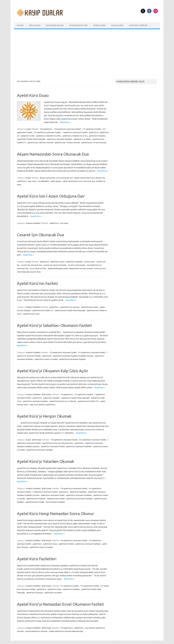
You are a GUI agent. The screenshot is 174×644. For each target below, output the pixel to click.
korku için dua (100, 268)
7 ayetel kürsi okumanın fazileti (75, 132)
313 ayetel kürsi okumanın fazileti (47, 132)
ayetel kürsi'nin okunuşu (70, 307)
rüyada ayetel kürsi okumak (36, 631)
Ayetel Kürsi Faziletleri (37, 559)
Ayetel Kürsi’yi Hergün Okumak (44, 416)
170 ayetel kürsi (46, 129)
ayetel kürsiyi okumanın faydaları (72, 359)
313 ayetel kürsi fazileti (84, 394)
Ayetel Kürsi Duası (33, 95)
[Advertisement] (87, 52)
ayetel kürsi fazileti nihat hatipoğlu (31, 139)
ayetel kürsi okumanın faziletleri (79, 446)
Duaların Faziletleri (78, 25)
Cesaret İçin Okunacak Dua (40, 235)
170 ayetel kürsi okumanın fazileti (67, 129)
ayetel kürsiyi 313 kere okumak (94, 142)
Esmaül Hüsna (99, 25)
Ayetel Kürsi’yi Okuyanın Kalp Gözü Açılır (53, 371)
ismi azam (64, 223)
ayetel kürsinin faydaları (36, 499)
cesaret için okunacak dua (32, 265)
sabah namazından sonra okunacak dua (79, 181)
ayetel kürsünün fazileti (35, 502)
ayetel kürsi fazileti (66, 544)
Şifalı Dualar (35, 25)
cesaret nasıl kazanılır (77, 265)
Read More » (65, 122)
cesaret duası (90, 262)
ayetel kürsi (93, 132)
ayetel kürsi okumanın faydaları (59, 139)
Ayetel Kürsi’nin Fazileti (37, 283)
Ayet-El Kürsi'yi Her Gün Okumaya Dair (58, 443)
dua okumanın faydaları (55, 502)
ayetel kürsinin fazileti (56, 499)
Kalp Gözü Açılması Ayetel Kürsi (43, 405)
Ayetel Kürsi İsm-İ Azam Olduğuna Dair (51, 196)
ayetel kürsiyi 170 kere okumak (67, 142)
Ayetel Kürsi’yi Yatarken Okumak (46, 461)
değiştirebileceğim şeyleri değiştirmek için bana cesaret (70, 268)
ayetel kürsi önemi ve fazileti (46, 359)
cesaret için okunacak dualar (55, 265)
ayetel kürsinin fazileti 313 (43, 310)
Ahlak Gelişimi (117, 25)
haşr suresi (32, 181)
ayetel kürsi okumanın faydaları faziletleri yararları (73, 356)
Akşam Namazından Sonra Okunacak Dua (53, 154)
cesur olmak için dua (38, 268)
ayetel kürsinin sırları (31, 314)
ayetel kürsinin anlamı (90, 307)
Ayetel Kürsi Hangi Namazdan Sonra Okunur (56, 514)
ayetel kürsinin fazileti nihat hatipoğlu (70, 310)
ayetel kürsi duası (57, 262)
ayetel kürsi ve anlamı (82, 139)
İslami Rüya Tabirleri (138, 25)
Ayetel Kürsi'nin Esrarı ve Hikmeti (63, 401)
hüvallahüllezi (44, 181)
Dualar (20, 25)
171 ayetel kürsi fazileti (92, 129)
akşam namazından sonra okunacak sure (56, 178)
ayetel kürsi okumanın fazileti (53, 446)
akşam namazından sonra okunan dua (90, 178)
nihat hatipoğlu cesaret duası (29, 272)
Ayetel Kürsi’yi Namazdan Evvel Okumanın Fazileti (61, 604)
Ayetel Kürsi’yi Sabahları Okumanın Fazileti (54, 325)
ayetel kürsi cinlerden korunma (49, 136)
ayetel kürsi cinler (28, 136)
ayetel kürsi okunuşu (35, 593)
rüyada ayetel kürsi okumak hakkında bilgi (66, 631)
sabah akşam (56, 181)
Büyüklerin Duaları (55, 25)
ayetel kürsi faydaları (97, 136)
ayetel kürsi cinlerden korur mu (75, 136)
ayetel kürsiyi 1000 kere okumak (40, 142)
